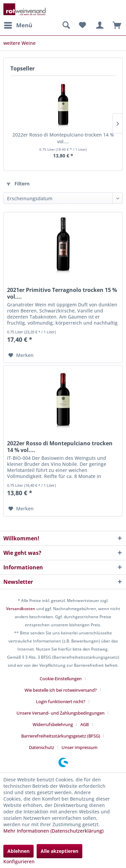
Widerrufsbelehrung (53, 724)
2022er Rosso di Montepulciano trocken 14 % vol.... (63, 138)
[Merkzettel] (82, 25)
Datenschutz (41, 747)
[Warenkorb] (115, 25)
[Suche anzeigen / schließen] (66, 25)
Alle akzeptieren (59, 851)
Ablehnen (18, 851)
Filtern (18, 184)
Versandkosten (21, 609)
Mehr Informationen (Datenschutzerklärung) (53, 831)
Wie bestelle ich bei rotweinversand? (61, 690)
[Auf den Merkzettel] (21, 355)
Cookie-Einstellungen (61, 679)
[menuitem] (18, 25)
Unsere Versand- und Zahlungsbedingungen (60, 713)
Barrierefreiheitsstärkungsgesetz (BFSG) (61, 736)
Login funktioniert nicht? (61, 701)
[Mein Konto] (99, 25)
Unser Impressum (79, 747)
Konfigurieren (19, 861)
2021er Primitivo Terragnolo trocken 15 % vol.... (62, 293)
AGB (85, 724)
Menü (18, 24)
